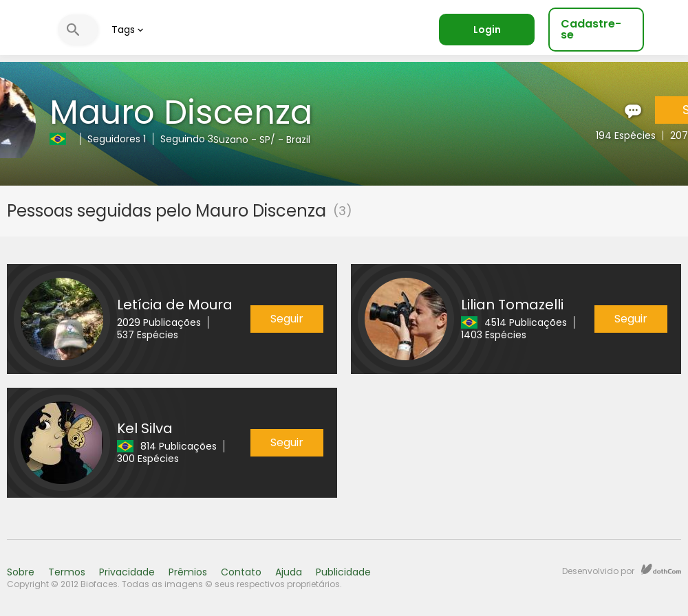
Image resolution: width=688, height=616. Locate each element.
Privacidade (127, 572)
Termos (67, 572)
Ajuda (289, 572)
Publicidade (343, 572)
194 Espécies (626, 135)
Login (487, 30)
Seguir (287, 319)
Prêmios (188, 572)
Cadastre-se (591, 29)
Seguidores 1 (117, 139)
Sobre (21, 572)
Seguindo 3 (187, 139)
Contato (241, 572)
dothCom (661, 569)
